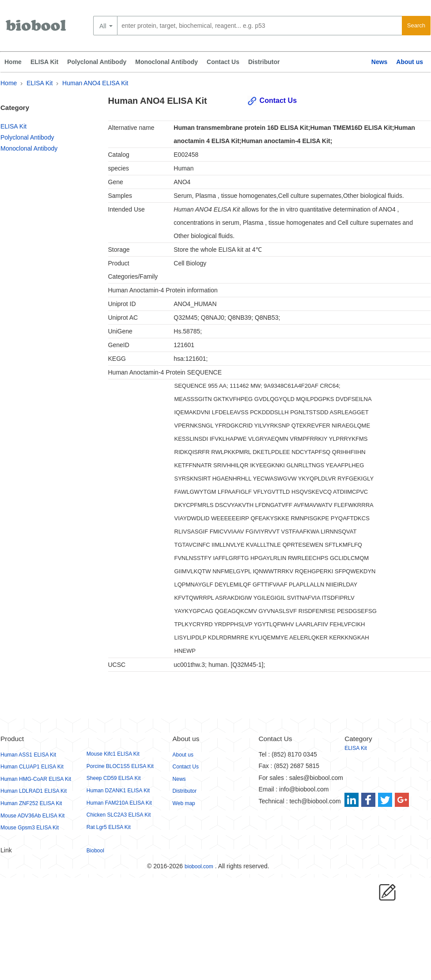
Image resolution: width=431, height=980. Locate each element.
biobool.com (199, 866)
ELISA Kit (44, 62)
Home (13, 62)
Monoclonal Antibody (166, 62)
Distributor (264, 62)
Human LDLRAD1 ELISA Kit (34, 791)
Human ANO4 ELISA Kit (95, 83)
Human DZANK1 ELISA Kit (118, 791)
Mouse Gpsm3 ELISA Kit (30, 828)
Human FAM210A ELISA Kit (119, 803)
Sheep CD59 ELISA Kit (114, 778)
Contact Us (223, 62)
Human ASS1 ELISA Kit (28, 755)
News (380, 62)
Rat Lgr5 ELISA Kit (109, 827)
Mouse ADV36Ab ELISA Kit (32, 816)
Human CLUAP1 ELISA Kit (32, 767)
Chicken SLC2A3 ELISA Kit (119, 815)
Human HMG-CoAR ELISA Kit (36, 779)
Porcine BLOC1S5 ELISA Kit (120, 766)
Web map (184, 803)
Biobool (95, 851)
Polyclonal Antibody (97, 62)
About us (410, 62)
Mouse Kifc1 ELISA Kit (113, 754)
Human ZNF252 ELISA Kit (31, 803)
